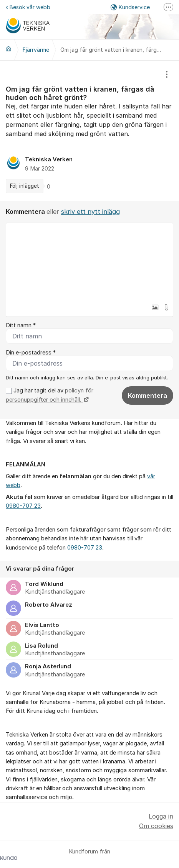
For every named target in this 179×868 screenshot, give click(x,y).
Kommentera (148, 395)
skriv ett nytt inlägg (90, 212)
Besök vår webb (28, 7)
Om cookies (156, 826)
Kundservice (130, 7)
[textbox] (89, 261)
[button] (155, 307)
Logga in (161, 816)
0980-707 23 (23, 506)
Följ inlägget (25, 186)
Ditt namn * (21, 325)
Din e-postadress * (31, 353)
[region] (89, 131)
